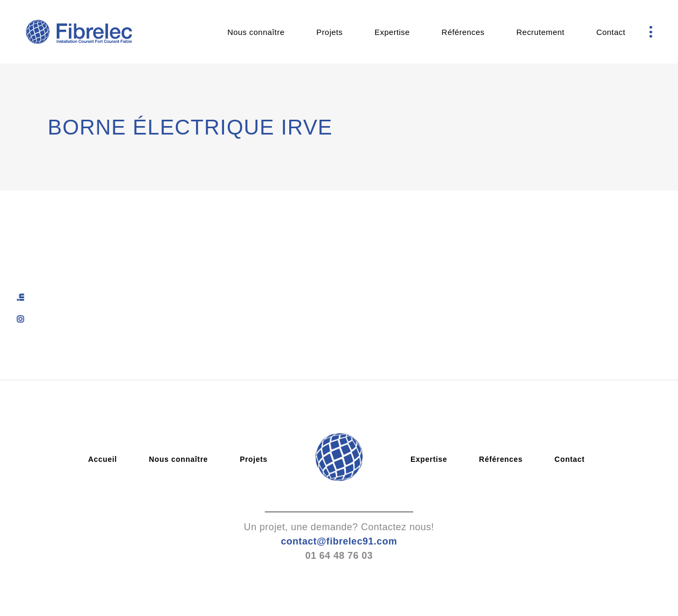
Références (501, 459)
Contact (570, 459)
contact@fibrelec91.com (339, 541)
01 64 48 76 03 (339, 556)
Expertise (429, 459)
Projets (254, 459)
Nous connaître (179, 459)
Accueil (102, 459)
